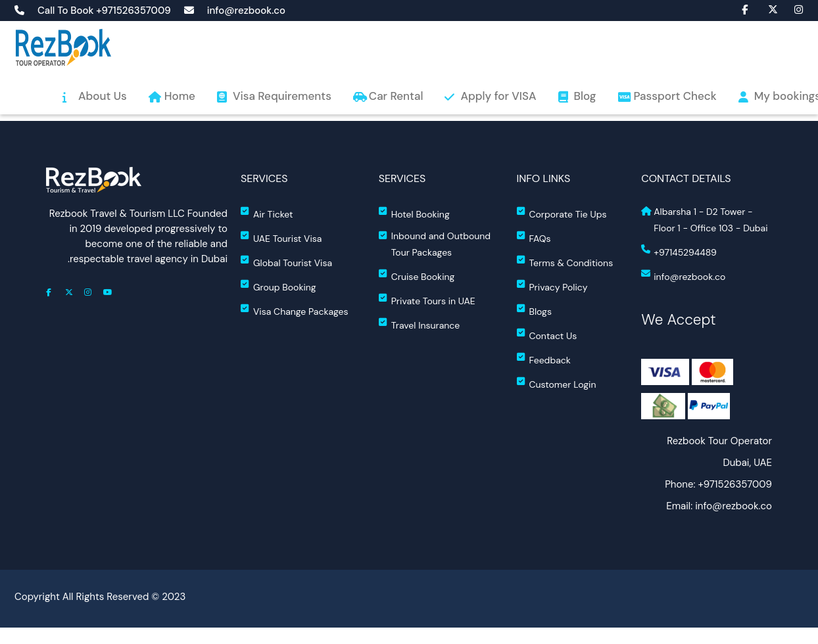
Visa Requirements (282, 96)
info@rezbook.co (246, 11)
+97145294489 (679, 251)
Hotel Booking (414, 213)
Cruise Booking (417, 276)
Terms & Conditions (565, 262)
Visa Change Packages (295, 310)
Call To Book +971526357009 (104, 11)
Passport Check (675, 96)
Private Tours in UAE (427, 300)
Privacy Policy (552, 286)
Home (180, 96)
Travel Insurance (420, 324)
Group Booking (278, 286)
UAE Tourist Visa (281, 238)
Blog (585, 96)
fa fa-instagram (792, 9)
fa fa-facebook (740, 9)
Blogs (534, 310)
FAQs (534, 238)
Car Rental (396, 96)
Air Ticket (267, 213)
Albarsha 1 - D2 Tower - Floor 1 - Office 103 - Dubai (704, 220)
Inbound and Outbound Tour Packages (435, 244)
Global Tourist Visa (286, 262)
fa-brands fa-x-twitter (766, 9)
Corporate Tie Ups (562, 213)
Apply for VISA (498, 96)
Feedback (544, 359)
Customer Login (557, 383)
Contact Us (547, 335)
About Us (103, 96)
